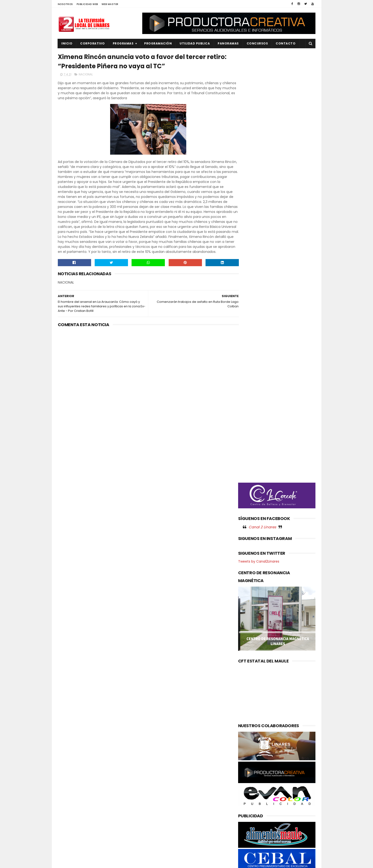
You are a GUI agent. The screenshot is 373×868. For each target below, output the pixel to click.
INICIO (67, 43)
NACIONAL (86, 75)
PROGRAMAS (123, 43)
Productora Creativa (186, 862)
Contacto (286, 43)
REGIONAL (68, 833)
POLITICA (68, 825)
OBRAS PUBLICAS (73, 809)
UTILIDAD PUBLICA (195, 43)
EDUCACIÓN (70, 785)
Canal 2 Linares (262, 250)
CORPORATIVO (93, 43)
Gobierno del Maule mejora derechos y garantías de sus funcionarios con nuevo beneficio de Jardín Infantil (196, 804)
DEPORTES (69, 777)
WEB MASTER (110, 4)
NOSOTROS (65, 4)
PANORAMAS (228, 43)
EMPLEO (67, 793)
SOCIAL (66, 850)
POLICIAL (67, 817)
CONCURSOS (257, 43)
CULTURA (68, 769)
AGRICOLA (69, 761)
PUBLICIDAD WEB (87, 4)
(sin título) (155, 761)
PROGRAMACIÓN (158, 43)
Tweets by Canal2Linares (259, 284)
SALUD (66, 841)
